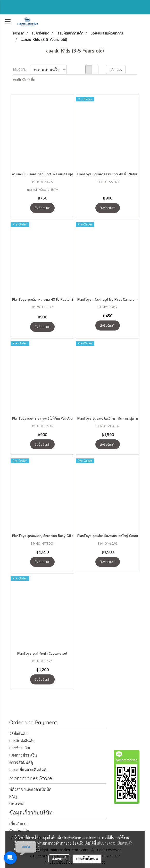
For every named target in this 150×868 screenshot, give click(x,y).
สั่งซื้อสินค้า (42, 208)
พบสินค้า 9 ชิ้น (24, 80)
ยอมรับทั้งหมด (87, 859)
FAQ (13, 797)
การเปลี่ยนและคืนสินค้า (29, 770)
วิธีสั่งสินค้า (18, 734)
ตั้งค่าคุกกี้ (59, 859)
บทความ (16, 804)
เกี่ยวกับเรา (18, 824)
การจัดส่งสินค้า (22, 741)
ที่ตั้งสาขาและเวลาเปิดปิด (30, 789)
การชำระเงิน (20, 748)
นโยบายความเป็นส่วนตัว (115, 843)
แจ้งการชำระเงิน (23, 755)
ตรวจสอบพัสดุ (21, 762)
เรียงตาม (21, 70)
